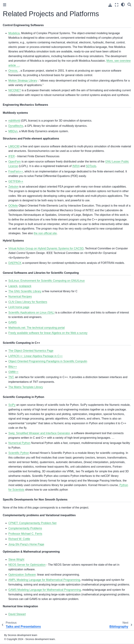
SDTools (91, 166)
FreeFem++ (16, 171)
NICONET (15, 90)
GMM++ (13, 372)
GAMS (12, 322)
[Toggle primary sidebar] (5, 5)
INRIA (76, 166)
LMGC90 (14, 146)
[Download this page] (110, 5)
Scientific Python (19, 453)
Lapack (13, 286)
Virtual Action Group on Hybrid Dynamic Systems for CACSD (46, 248)
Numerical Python (19, 443)
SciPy (12, 405)
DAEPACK (15, 263)
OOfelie (13, 206)
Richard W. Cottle (19, 539)
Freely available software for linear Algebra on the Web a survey (48, 333)
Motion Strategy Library (23, 81)
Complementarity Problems (25, 528)
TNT (11, 377)
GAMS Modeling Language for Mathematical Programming (45, 590)
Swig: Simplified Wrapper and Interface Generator (39, 433)
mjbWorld (14, 121)
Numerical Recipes (20, 296)
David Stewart (17, 614)
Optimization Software (22, 575)
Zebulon (13, 187)
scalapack (25, 286)
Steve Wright (16, 559)
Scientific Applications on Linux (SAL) (31, 313)
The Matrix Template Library (26, 387)
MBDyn (13, 131)
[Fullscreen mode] (117, 5)
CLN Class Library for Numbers (28, 302)
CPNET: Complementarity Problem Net (32, 523)
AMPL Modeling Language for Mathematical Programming (44, 580)
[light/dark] (123, 4)
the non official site (45, 233)
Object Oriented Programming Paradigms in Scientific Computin (48, 361)
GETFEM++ (16, 181)
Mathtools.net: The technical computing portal (37, 328)
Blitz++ (13, 367)
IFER (12, 156)
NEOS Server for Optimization (27, 565)
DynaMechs (16, 126)
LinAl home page (19, 307)
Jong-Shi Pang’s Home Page (26, 544)
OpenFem (15, 162)
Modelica (14, 33)
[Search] (129, 4)
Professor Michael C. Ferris (25, 534)
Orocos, (13, 71)
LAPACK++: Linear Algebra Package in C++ (36, 356)
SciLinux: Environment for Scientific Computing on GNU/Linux (47, 281)
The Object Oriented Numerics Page (31, 351)
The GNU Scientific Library (25, 291)
